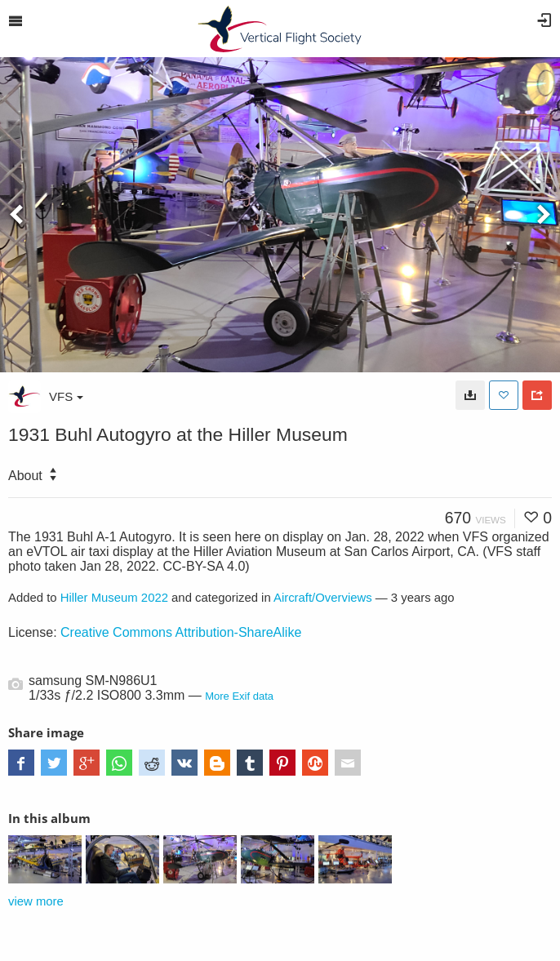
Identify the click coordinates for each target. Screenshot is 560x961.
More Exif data (239, 696)
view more (36, 901)
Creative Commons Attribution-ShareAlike (181, 632)
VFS (66, 396)
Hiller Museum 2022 (114, 598)
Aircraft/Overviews (323, 598)
